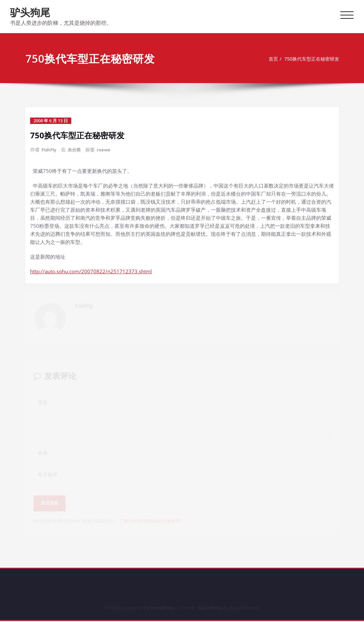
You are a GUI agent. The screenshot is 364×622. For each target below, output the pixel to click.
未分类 (76, 150)
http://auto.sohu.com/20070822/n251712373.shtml (91, 271)
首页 (268, 59)
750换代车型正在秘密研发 (310, 59)
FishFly (50, 150)
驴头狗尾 (30, 12)
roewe (106, 150)
